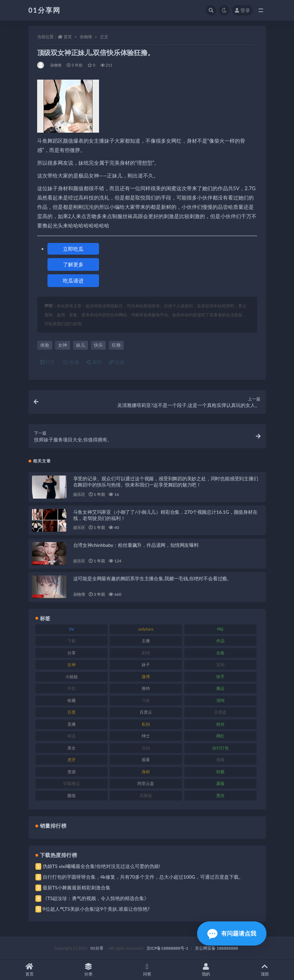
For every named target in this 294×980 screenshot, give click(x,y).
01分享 (97, 948)
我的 (206, 970)
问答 (147, 970)
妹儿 (80, 345)
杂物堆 (86, 37)
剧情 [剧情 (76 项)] (146, 653)
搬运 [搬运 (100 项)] (220, 688)
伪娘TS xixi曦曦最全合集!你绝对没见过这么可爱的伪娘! (101, 866)
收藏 (71, 362)
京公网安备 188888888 (217, 948)
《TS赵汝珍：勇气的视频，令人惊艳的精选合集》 (96, 898)
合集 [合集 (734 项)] (220, 653)
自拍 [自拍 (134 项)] (146, 748)
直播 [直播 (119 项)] (72, 724)
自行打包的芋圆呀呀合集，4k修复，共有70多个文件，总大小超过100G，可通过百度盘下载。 (143, 877)
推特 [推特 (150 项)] (146, 688)
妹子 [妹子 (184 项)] (146, 665)
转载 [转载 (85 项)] (220, 772)
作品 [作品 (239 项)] (220, 641)
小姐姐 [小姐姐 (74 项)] (72, 677)
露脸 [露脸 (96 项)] (220, 783)
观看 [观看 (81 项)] (146, 760)
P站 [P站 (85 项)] (220, 629)
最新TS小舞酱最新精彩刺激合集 (77, 887)
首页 (68, 37)
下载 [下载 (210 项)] (72, 641)
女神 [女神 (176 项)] (72, 665)
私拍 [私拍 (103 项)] (146, 724)
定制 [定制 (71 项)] (220, 665)
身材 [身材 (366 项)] (146, 772)
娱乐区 (79, 494)
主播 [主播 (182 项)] (146, 641)
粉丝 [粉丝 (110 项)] (220, 724)
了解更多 (73, 264)
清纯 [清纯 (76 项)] (220, 700)
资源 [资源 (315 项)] (72, 772)
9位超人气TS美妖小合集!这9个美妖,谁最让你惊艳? (96, 909)
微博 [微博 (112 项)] (146, 677)
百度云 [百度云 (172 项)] (146, 712)
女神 (63, 345)
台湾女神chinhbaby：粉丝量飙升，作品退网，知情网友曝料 (136, 545)
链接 (117, 362)
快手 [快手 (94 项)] (220, 677)
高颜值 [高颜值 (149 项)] (146, 795)
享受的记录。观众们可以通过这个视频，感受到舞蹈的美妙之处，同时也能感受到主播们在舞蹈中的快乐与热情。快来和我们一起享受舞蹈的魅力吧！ (166, 482)
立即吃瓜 (73, 249)
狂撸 (116, 345)
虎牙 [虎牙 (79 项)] (72, 760)
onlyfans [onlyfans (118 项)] (146, 629)
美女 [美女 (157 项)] (72, 748)
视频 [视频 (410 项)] (220, 760)
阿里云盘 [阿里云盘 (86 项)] (146, 783)
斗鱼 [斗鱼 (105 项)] (146, 700)
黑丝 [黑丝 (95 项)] (220, 795)
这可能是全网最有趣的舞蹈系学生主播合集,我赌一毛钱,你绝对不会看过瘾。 (153, 578)
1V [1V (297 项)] (71, 629)
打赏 (48, 362)
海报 (94, 362)
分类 (88, 970)
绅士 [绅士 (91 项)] (146, 736)
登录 (242, 10)
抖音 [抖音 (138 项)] (72, 688)
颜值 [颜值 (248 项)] (72, 795)
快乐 (98, 345)
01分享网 (45, 10)
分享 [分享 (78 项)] (72, 653)
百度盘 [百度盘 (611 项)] (220, 712)
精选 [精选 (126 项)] (72, 736)
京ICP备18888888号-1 (167, 948)
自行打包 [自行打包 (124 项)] (220, 748)
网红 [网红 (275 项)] (220, 736)
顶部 (265, 970)
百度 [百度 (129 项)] (72, 712)
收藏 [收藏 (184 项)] (72, 700)
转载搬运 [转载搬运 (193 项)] (72, 783)
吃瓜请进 (73, 280)
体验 (45, 345)
